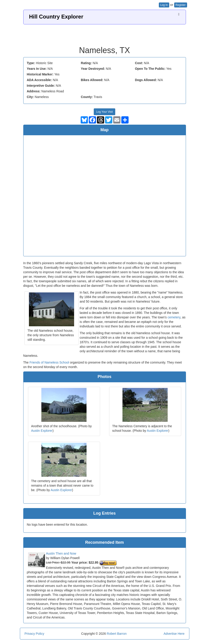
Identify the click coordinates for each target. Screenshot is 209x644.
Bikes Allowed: (92, 80)
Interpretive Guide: (41, 86)
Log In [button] (164, 5)
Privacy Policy (34, 634)
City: (30, 97)
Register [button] (181, 5)
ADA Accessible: (39, 80)
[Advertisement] (105, 33)
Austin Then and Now (61, 553)
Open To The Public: (150, 69)
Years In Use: (37, 69)
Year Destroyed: (93, 69)
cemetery (174, 317)
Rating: (86, 63)
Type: (31, 63)
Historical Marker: (40, 74)
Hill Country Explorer (56, 17)
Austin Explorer (42, 431)
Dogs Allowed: (146, 80)
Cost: (139, 63)
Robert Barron (117, 634)
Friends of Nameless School (49, 362)
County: (87, 97)
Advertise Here (174, 634)
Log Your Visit (104, 112)
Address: (34, 91)
